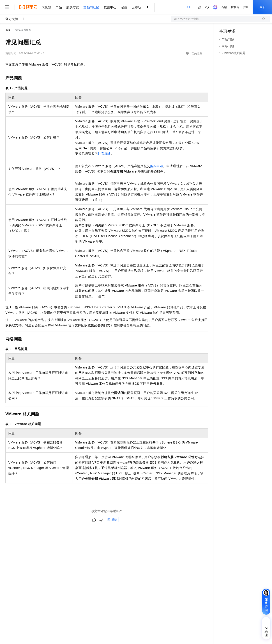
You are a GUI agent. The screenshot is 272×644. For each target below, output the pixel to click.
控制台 (235, 7)
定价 (124, 7)
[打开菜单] (7, 7)
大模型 (46, 7)
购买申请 (157, 166)
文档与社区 (91, 7)
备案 (224, 7)
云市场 (136, 7)
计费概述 (104, 154)
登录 (262, 7)
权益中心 (110, 7)
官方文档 (12, 19)
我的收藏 (197, 54)
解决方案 (73, 7)
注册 (246, 7)
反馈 (112, 520)
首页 (8, 30)
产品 (59, 7)
